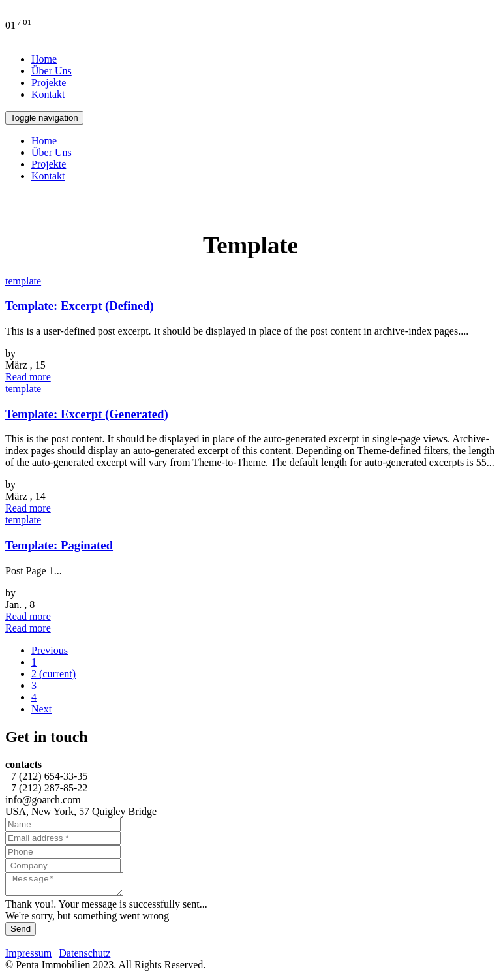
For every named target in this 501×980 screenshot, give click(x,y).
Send (21, 933)
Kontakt (48, 94)
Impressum (28, 957)
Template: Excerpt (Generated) (87, 414)
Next (41, 709)
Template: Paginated (59, 545)
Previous (50, 650)
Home (44, 59)
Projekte (49, 83)
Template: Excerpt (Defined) (80, 306)
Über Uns (52, 71)
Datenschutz (84, 957)
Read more (28, 377)
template (23, 281)
